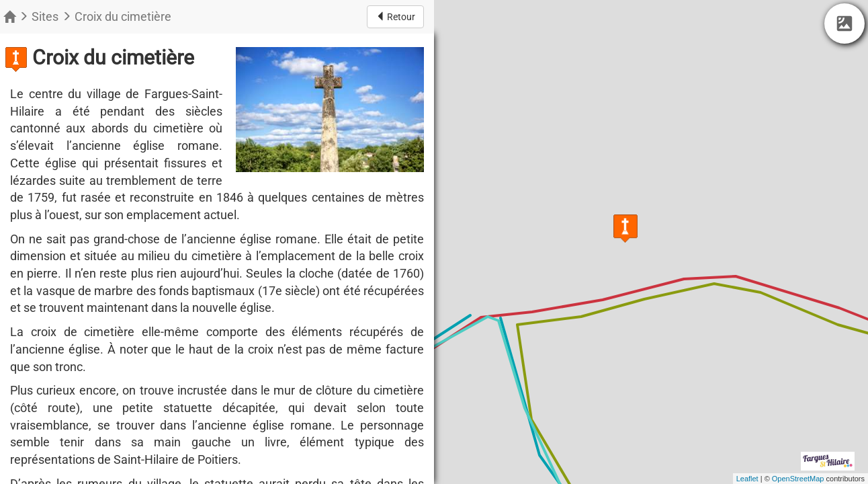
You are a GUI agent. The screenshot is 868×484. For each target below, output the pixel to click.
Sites (45, 16)
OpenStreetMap (798, 479)
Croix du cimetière (123, 16)
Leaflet (747, 479)
